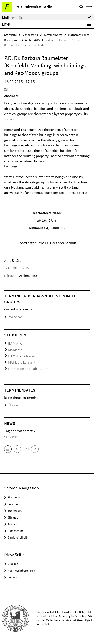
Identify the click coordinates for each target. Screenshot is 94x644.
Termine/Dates (53, 35)
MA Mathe (15, 350)
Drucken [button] (13, 564)
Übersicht (13, 405)
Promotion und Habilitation (28, 369)
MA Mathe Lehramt (22, 362)
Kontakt (13, 524)
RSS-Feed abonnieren (21, 571)
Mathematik (30, 35)
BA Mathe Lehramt (22, 356)
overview (13, 317)
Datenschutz (15, 531)
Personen (13, 504)
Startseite (10, 35)
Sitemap (13, 517)
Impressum (14, 511)
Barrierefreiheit (17, 537)
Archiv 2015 (32, 40)
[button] (8, 449)
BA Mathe (15, 343)
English (12, 577)
